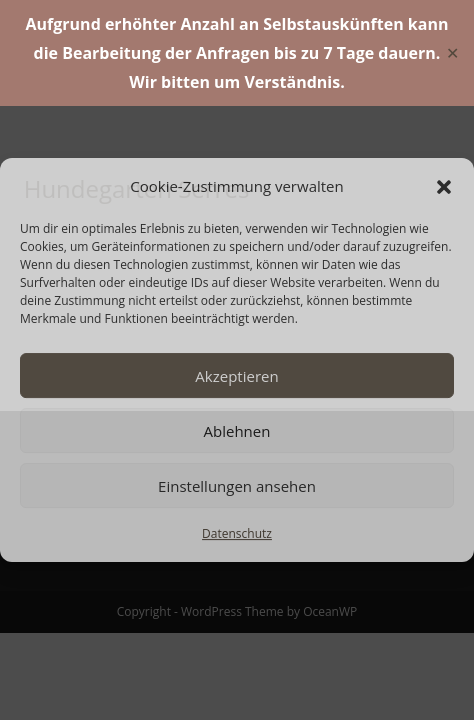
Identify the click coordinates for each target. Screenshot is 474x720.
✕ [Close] (452, 53)
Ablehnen (237, 431)
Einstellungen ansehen (237, 486)
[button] (444, 187)
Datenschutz (237, 533)
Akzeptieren (236, 376)
